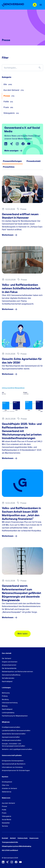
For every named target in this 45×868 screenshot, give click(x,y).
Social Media (6, 819)
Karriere (5, 777)
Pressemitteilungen (12, 161)
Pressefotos (9, 167)
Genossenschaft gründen (12, 755)
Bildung (5, 706)
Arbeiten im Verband (9, 788)
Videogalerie (11, 113)
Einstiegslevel (7, 782)
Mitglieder (6, 722)
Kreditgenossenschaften (11, 727)
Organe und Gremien (10, 662)
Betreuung (6, 693)
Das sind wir (7, 653)
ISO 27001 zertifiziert (10, 850)
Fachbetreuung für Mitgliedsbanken (15, 716)
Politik (8, 102)
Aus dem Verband (14, 90)
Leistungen (6, 688)
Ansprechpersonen (9, 665)
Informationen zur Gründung (12, 767)
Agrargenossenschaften (11, 737)
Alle (8, 84)
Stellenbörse (7, 792)
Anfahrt (13, 838)
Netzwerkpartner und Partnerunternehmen (17, 672)
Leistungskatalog (8, 713)
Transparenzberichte (10, 842)
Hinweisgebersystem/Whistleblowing (16, 846)
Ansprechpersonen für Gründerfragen (16, 770)
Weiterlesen (10, 235)
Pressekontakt (34, 161)
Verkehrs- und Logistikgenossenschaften (17, 749)
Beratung (5, 699)
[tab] (12, 161)
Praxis (8, 107)
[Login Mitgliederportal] (35, 5)
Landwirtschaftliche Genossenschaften (16, 731)
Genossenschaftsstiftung (11, 675)
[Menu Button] (41, 5)
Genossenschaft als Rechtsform (14, 764)
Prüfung (5, 696)
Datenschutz (23, 838)
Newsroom (6, 798)
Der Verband (6, 658)
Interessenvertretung (10, 703)
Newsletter (6, 823)
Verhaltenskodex (8, 678)
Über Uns (5, 785)
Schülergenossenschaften (12, 740)
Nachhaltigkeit (7, 681)
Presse (9, 96)
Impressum (34, 838)
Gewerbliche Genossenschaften (14, 734)
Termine (5, 826)
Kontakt (5, 838)
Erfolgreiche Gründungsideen (13, 761)
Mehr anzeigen (13, 151)
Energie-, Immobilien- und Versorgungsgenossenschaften (13, 745)
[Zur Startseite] (13, 5)
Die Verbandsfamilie (9, 668)
